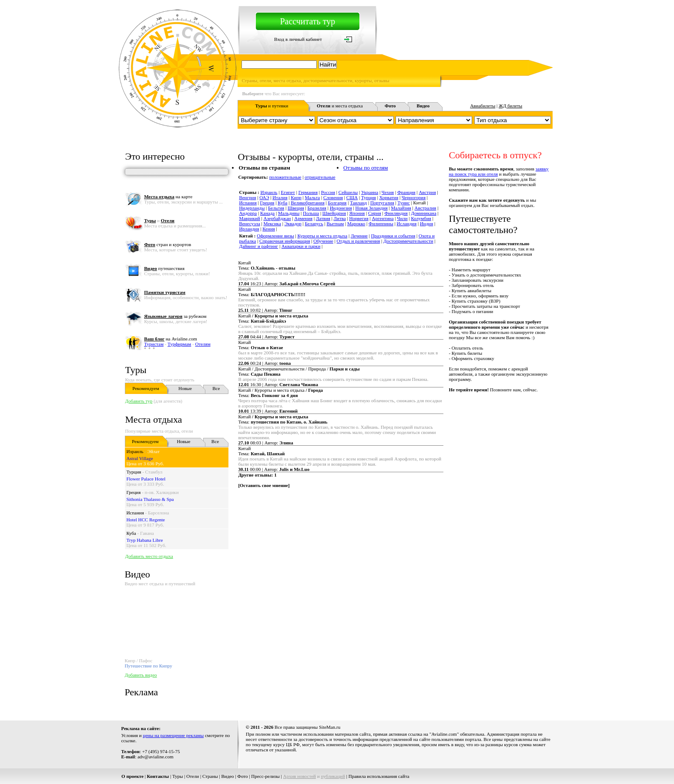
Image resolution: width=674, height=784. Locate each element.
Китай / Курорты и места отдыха (280, 390)
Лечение (359, 236)
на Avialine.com (171, 339)
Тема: (267, 268)
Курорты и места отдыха (322, 236)
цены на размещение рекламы (173, 735)
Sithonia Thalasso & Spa (150, 499)
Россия (328, 192)
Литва (340, 218)
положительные (285, 177)
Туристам (154, 344)
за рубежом (175, 316)
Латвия (323, 218)
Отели (193, 776)
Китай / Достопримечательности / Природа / (299, 369)
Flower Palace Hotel (146, 479)
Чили (402, 218)
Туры (136, 370)
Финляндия (396, 213)
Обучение (323, 241)
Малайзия (401, 208)
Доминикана (424, 213)
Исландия (407, 224)
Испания (135, 513)
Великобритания (308, 203)
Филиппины (381, 224)
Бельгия (276, 208)
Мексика (272, 224)
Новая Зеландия (371, 208)
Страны (210, 776)
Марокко (356, 224)
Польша (311, 213)
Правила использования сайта (379, 776)
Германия (308, 192)
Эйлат (154, 451)
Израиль (135, 451)
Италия (280, 197)
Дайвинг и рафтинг (258, 246)
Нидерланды (252, 208)
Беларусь (314, 224)
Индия (426, 224)
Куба (131, 533)
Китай (244, 263)
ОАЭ (264, 197)
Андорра (248, 213)
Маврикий (249, 218)
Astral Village (139, 458)
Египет (288, 192)
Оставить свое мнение (264, 485)
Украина (370, 192)
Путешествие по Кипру (148, 666)
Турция (134, 472)
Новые (185, 388)
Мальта (313, 197)
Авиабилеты (483, 106)
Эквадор (293, 224)
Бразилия (317, 208)
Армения (303, 218)
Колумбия (421, 218)
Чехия (388, 192)
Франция (406, 192)
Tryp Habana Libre (144, 540)
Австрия (427, 192)
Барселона (158, 513)
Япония (357, 213)
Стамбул (154, 472)
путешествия (164, 268)
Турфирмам (179, 344)
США (352, 197)
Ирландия (249, 229)
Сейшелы (348, 192)
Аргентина (383, 218)
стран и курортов (168, 244)
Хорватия (389, 197)
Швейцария (334, 213)
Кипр (296, 197)
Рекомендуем (146, 388)
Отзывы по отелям (366, 168)
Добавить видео (141, 675)
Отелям (203, 344)
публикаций (333, 776)
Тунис (404, 203)
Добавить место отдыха (149, 556)
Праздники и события (393, 236)
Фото (242, 776)
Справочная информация (285, 241)
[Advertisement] (394, 517)
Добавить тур (139, 401)
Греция (133, 492)
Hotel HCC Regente (146, 520)
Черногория (414, 197)
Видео (227, 776)
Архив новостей (299, 776)
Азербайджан (277, 218)
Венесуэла (249, 224)
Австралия (426, 208)
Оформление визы (275, 236)
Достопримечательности (408, 241)
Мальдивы (289, 213)
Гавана (147, 533)
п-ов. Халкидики (161, 492)
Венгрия (247, 197)
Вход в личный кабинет (298, 39)
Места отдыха (153, 419)
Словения (333, 197)
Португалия (382, 203)
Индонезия (341, 208)
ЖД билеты (510, 106)
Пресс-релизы (265, 776)
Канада (267, 213)
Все (216, 388)
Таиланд (358, 203)
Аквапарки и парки (301, 246)
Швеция (296, 208)
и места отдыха (340, 106)
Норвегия (359, 218)
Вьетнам (335, 224)
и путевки (272, 106)
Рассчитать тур (307, 21)
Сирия (375, 213)
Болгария (337, 203)
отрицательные (320, 177)
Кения (269, 229)
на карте (168, 197)
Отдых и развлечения (359, 241)
